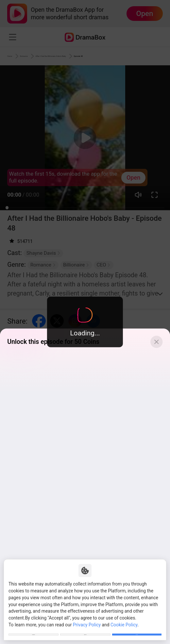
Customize (33, 630)
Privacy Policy (87, 616)
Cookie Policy (124, 616)
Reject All (85, 630)
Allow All (137, 630)
